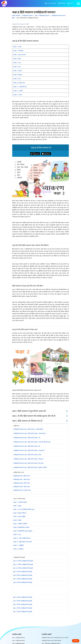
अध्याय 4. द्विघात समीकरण (20, 513)
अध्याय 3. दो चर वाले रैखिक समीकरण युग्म (24, 509)
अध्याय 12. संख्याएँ (18, 91)
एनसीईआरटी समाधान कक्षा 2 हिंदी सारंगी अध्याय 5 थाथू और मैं (29, 450)
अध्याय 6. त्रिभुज (17, 520)
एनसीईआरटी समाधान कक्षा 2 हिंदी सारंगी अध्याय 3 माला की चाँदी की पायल (32, 442)
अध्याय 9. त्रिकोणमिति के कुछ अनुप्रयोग (23, 531)
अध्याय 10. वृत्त (17, 534)
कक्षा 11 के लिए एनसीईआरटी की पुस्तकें (23, 564)
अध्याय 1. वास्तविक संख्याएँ (20, 502)
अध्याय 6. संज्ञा (17, 67)
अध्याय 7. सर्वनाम (18, 71)
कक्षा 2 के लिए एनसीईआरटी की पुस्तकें (23, 608)
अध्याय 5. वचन (17, 63)
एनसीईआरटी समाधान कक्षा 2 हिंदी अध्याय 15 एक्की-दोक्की (28, 429)
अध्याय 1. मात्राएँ (17, 47)
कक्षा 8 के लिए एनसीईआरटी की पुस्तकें (23, 575)
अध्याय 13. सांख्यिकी (18, 545)
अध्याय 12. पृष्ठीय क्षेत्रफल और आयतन (23, 542)
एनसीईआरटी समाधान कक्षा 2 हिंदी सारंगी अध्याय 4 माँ (27, 446)
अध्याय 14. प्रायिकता (18, 549)
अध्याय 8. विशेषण (18, 75)
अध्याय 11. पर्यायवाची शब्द (20, 87)
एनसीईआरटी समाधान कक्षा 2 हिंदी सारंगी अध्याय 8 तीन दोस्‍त (28, 463)
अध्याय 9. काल (17, 79)
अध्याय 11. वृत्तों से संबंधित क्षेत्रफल (22, 538)
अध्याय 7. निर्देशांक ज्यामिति (20, 524)
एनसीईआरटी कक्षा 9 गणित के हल (22, 487)
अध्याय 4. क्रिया (17, 59)
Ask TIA (76, 641)
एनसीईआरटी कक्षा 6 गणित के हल (22, 476)
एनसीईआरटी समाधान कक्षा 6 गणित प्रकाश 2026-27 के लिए (55, 638)
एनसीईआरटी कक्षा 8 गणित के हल (22, 483)
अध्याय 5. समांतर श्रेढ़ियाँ (19, 516)
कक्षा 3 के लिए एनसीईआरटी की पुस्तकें (23, 604)
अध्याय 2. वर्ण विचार (18, 51)
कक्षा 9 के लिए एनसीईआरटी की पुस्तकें (23, 572)
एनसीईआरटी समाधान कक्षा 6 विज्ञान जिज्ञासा (51, 640)
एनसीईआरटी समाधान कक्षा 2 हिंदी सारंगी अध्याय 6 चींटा (27, 455)
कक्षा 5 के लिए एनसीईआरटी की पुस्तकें (23, 597)
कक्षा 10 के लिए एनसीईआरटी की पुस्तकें (23, 568)
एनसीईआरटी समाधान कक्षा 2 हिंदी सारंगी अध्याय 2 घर (27, 438)
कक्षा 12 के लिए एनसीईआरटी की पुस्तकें (23, 561)
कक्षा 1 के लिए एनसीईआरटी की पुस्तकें (23, 612)
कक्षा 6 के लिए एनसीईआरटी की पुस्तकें (23, 582)
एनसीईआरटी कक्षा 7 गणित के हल (22, 479)
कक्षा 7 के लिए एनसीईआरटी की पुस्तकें (23, 579)
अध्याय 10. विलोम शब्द (19, 83)
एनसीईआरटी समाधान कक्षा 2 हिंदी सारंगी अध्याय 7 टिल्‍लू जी (28, 459)
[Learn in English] (50, 4)
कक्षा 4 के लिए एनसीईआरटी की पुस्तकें (23, 601)
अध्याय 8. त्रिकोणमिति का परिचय (21, 527)
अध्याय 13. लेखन (18, 95)
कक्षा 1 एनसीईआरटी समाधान (19, 638)
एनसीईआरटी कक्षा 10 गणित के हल (22, 490)
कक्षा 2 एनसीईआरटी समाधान (19, 640)
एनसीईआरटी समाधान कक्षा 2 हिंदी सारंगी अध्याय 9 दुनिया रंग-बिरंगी (30, 467)
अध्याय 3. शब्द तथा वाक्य (19, 55)
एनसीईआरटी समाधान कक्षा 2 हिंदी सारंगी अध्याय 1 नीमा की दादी (29, 433)
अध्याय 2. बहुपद (17, 506)
